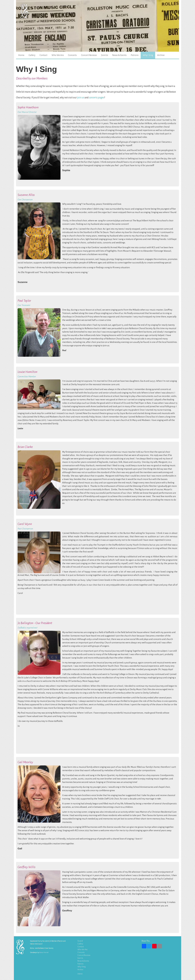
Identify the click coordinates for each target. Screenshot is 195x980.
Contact (43, 55)
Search (80, 941)
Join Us (105, 55)
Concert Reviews (89, 55)
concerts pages (96, 98)
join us (81, 98)
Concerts (72, 55)
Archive (161, 55)
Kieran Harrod (44, 952)
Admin (80, 974)
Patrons (135, 55)
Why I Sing (148, 55)
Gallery (32, 55)
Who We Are (58, 55)
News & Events (119, 55)
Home (21, 55)
